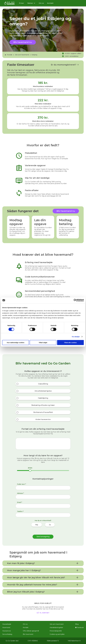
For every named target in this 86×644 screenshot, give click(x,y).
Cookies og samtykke (57, 634)
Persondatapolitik (56, 631)
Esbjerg (34, 55)
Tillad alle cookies (70, 343)
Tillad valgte (43, 343)
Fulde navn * (21, 484)
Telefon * (20, 511)
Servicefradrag (7, 634)
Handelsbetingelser (56, 628)
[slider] (30, 471)
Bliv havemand (28, 634)
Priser (22, 3)
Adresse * (20, 493)
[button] (43, 563)
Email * (20, 502)
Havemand (6, 628)
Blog (77, 624)
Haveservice (7, 631)
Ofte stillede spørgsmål (31, 631)
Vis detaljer (76, 337)
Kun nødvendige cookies (16, 343)
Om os (41, 3)
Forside (8, 55)
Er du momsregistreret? (65, 65)
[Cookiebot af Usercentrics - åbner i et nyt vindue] (75, 300)
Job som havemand (22, 55)
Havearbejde (7, 624)
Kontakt (50, 3)
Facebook (79, 628)
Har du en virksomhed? (43, 521)
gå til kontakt (43, 613)
